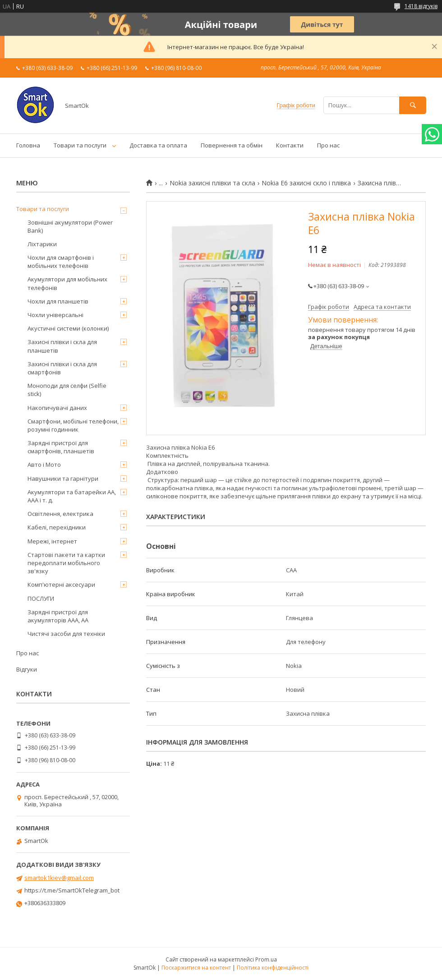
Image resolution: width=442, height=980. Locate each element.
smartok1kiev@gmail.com (59, 878)
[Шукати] (413, 105)
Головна (28, 145)
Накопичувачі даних (57, 408)
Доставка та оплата (158, 145)
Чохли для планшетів (58, 301)
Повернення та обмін (232, 145)
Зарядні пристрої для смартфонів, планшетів (61, 447)
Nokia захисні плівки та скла (212, 183)
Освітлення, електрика (60, 514)
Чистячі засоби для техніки (66, 634)
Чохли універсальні (55, 315)
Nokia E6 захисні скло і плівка (306, 183)
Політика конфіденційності (273, 968)
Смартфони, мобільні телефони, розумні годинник (73, 425)
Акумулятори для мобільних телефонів (67, 283)
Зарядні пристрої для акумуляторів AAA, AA (58, 616)
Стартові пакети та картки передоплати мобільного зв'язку (66, 563)
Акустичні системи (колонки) (68, 328)
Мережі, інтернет (52, 541)
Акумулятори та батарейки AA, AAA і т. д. (72, 496)
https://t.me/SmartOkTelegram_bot (72, 890)
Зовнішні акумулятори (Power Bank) (70, 226)
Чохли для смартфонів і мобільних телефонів (61, 262)
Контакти (290, 145)
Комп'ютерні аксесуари (61, 584)
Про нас (328, 145)
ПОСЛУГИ (41, 598)
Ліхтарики (42, 244)
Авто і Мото (44, 465)
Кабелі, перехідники (57, 527)
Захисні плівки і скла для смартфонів (62, 368)
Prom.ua (266, 959)
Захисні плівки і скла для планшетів (62, 346)
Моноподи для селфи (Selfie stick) (67, 390)
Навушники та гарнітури (63, 478)
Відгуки (27, 669)
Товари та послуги (80, 145)
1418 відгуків (421, 6)
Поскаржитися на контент (196, 968)
